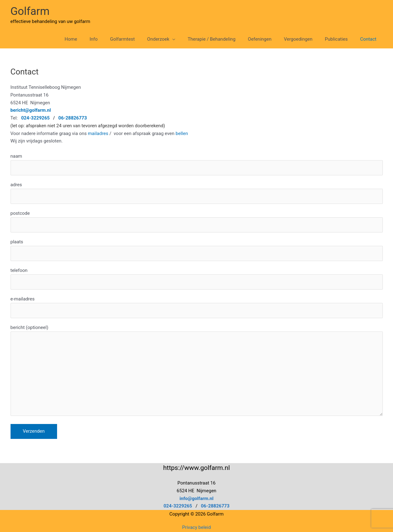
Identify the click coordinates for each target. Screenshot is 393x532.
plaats (197, 250)
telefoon (197, 279)
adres (197, 193)
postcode (197, 221)
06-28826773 (73, 118)
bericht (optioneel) (197, 372)
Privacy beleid (196, 527)
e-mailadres (197, 307)
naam (197, 164)
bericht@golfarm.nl (31, 110)
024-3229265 (178, 506)
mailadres (98, 133)
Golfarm (30, 11)
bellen (182, 133)
